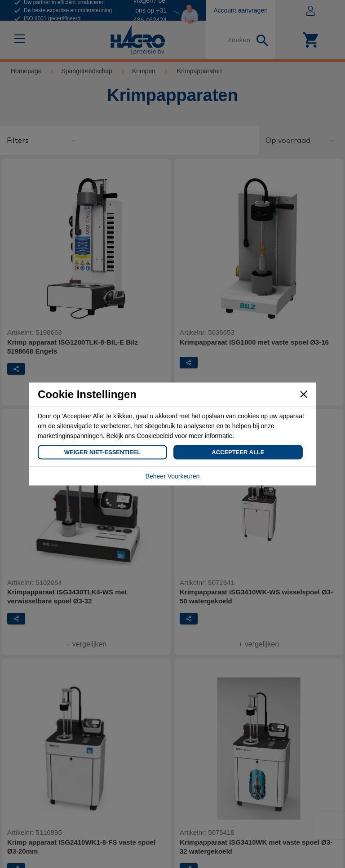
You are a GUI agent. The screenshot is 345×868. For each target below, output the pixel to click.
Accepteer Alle (238, 452)
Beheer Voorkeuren (173, 476)
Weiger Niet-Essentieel (102, 452)
